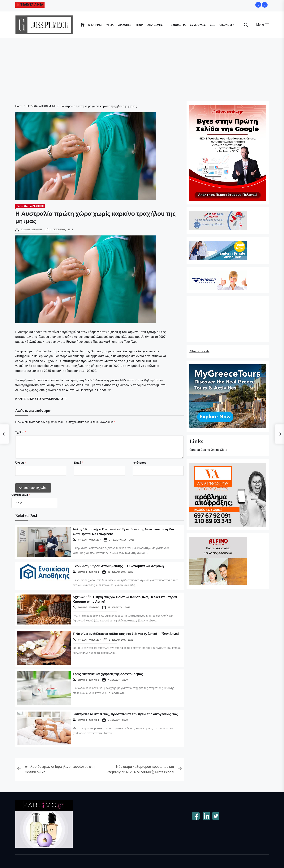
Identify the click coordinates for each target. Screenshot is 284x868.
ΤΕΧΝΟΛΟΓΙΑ (177, 25)
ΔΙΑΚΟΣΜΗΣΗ (156, 25)
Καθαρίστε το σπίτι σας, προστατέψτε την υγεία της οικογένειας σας (119, 716)
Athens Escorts (199, 351)
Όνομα (21, 463)
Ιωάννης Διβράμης (31, 229)
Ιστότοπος (139, 463)
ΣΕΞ (213, 25)
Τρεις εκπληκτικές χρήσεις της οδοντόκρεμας (114, 674)
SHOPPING (95, 25)
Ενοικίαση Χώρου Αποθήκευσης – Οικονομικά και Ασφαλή (126, 566)
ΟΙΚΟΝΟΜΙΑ (227, 25)
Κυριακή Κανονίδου (89, 540)
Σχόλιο (21, 432)
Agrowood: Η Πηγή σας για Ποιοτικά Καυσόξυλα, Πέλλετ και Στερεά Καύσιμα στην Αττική (127, 599)
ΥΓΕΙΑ (110, 25)
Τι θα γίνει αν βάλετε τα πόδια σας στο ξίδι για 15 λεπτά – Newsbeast (124, 636)
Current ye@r (21, 495)
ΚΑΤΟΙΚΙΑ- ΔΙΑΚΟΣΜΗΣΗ (30, 206)
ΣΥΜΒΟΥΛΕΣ (198, 25)
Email (79, 463)
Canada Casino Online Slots (208, 450)
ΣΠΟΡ (139, 25)
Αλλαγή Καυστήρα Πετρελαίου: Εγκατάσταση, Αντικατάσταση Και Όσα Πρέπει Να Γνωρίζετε (114, 531)
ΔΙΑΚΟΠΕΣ (125, 25)
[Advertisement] (142, 67)
